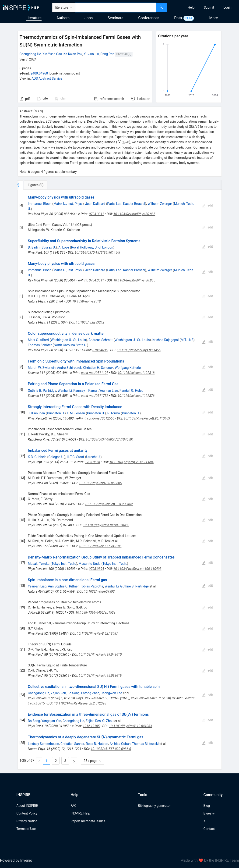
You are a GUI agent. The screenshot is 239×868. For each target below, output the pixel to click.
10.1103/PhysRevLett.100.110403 (137, 569)
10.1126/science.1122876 (136, 396)
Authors (63, 18)
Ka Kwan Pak (73, 54)
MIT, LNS (187, 340)
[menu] (204, 7)
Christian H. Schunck (98, 368)
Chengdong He (30, 54)
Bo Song (74, 693)
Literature (34, 18)
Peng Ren (107, 54)
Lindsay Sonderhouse (43, 744)
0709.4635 (100, 350)
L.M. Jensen (76, 413)
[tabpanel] (120, 480)
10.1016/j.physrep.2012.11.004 (132, 462)
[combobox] (116, 7)
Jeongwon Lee (111, 693)
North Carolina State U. (70, 345)
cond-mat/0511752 (95, 396)
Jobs (89, 18)
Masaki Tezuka (39, 564)
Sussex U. (49, 247)
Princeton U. (56, 413)
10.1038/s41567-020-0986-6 (111, 749)
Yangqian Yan (51, 721)
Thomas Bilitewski (145, 744)
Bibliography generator (154, 806)
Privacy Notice (27, 821)
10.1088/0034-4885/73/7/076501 (110, 439)
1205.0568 (93, 462)
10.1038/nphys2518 (87, 301)
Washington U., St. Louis (68, 340)
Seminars (115, 18)
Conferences (149, 18)
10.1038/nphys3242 (90, 322)
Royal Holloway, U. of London (92, 247)
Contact (209, 829)
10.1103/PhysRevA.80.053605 (100, 483)
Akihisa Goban (120, 744)
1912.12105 (91, 726)
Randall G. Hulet (131, 391)
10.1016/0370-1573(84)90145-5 (97, 253)
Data (178, 18)
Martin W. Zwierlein (42, 368)
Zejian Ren (58, 693)
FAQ (73, 806)
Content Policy (27, 813)
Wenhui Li (65, 391)
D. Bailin (34, 247)
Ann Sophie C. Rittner (63, 586)
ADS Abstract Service (47, 78)
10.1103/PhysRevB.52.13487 (98, 633)
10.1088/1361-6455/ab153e (95, 612)
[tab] (33, 185)
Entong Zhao (90, 693)
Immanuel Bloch (40, 204)
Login (227, 7)
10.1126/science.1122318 (136, 373)
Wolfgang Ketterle (128, 368)
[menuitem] (191, 7)
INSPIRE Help (80, 813)
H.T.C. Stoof (75, 457)
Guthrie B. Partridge (42, 391)
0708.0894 (97, 569)
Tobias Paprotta (92, 586)
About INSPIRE (27, 806)
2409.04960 (39, 73)
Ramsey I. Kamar (86, 391)
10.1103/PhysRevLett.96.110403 (147, 418)
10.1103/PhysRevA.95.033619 (100, 676)
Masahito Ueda (90, 564)
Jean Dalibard (95, 204)
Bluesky (209, 813)
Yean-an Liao (109, 391)
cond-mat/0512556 (101, 418)
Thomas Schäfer (40, 345)
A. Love (64, 247)
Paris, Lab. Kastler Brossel (126, 204)
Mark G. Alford (38, 340)
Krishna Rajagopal (166, 340)
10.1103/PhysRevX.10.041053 (130, 726)
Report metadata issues (88, 821)
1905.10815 (36, 703)
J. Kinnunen (36, 413)
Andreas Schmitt (100, 340)
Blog (207, 806)
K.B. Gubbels (37, 457)
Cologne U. (56, 457)
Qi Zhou (108, 721)
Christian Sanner (72, 744)
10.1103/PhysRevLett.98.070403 (106, 525)
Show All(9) (124, 54)
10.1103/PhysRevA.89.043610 (100, 655)
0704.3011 (97, 214)
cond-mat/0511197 (95, 373)
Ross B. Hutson (97, 744)
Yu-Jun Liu (91, 54)
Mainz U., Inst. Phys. (68, 204)
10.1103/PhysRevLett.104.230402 (109, 504)
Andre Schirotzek (70, 368)
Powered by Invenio (16, 860)
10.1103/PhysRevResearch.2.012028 (80, 703)
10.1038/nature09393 (99, 591)
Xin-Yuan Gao (52, 54)
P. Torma (114, 413)
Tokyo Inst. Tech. (64, 564)
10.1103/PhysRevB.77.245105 (100, 546)
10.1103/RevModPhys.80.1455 (139, 350)
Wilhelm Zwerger (160, 204)
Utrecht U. (93, 457)
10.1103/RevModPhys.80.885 (134, 214)
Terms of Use (26, 829)
